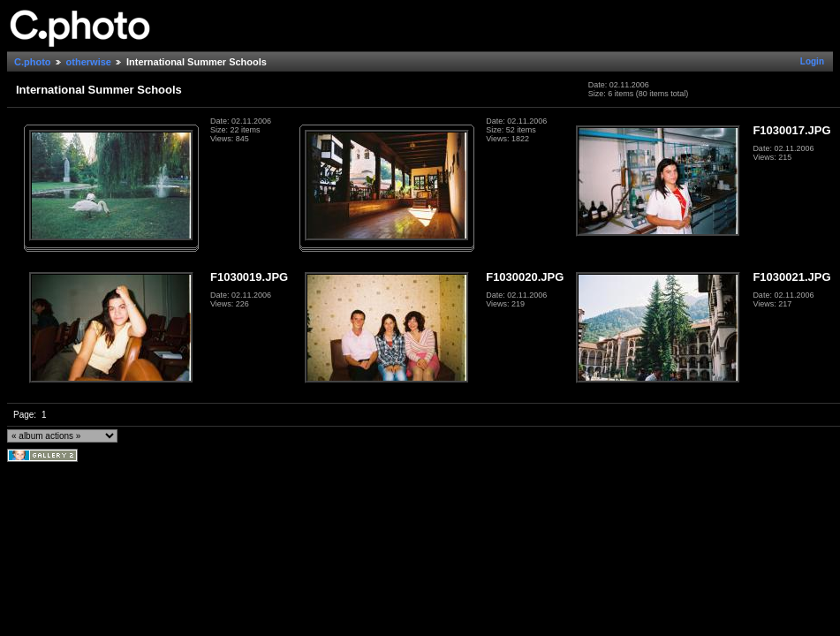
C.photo (33, 62)
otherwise (89, 62)
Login (812, 61)
